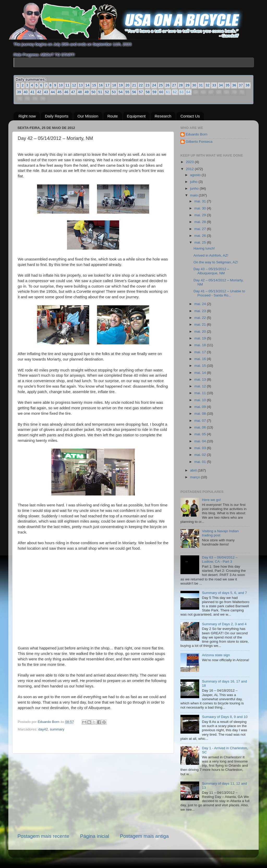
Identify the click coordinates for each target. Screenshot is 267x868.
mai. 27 (201, 229)
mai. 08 (201, 414)
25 (161, 85)
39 (19, 92)
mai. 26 (201, 236)
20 (128, 85)
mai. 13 (201, 379)
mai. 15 (201, 366)
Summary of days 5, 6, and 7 (224, 593)
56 (134, 92)
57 (141, 92)
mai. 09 (201, 407)
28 (181, 85)
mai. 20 (201, 331)
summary (57, 729)
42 (39, 92)
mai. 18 (201, 345)
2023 (190, 162)
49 (87, 92)
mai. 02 (201, 455)
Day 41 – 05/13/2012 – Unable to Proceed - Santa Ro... (219, 293)
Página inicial (95, 836)
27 (174, 85)
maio (194, 195)
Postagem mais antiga (144, 836)
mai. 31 (201, 201)
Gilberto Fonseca (199, 142)
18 (114, 85)
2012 (190, 169)
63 (181, 92)
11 (68, 85)
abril (194, 470)
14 (87, 85)
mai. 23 (201, 311)
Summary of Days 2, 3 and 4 (224, 624)
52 (107, 92)
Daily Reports (57, 116)
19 (121, 85)
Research (163, 116)
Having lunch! (204, 248)
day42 (43, 729)
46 (66, 92)
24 (154, 85)
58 (148, 92)
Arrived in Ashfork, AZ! (211, 255)
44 (53, 92)
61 (168, 92)
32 (208, 85)
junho (195, 188)
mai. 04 (201, 441)
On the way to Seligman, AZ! (216, 262)
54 (121, 92)
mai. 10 (201, 400)
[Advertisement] (93, 793)
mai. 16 (201, 359)
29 (187, 85)
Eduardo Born (49, 722)
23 (148, 85)
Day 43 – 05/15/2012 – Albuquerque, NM (211, 271)
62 (175, 92)
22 (141, 85)
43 (46, 92)
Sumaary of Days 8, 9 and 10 (225, 717)
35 (228, 85)
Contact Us (190, 116)
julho (194, 182)
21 (134, 85)
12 (74, 85)
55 (128, 92)
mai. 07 (201, 421)
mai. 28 (201, 222)
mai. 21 (201, 324)
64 (188, 92)
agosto (196, 175)
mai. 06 (201, 427)
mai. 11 (201, 393)
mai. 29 (201, 215)
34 (221, 85)
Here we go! (211, 500)
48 (80, 92)
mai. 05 (201, 434)
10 (61, 85)
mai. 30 (201, 208)
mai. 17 (201, 352)
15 (94, 85)
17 (107, 85)
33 (214, 85)
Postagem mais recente (43, 836)
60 (161, 92)
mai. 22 (201, 318)
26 (167, 85)
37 (241, 85)
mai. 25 (201, 242)
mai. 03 (201, 448)
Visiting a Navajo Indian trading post (220, 533)
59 (155, 92)
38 (247, 85)
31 (201, 85)
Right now (27, 116)
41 (33, 92)
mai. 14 (201, 373)
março (195, 477)
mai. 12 (201, 386)
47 (73, 92)
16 (101, 85)
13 (81, 85)
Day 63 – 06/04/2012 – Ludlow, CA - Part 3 (220, 559)
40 (26, 92)
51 (100, 92)
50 (94, 92)
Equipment (136, 116)
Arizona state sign (216, 655)
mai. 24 (201, 304)
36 (234, 85)
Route (113, 116)
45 (60, 92)
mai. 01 (201, 462)
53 (114, 92)
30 (194, 85)
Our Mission (88, 116)
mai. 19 (201, 338)
